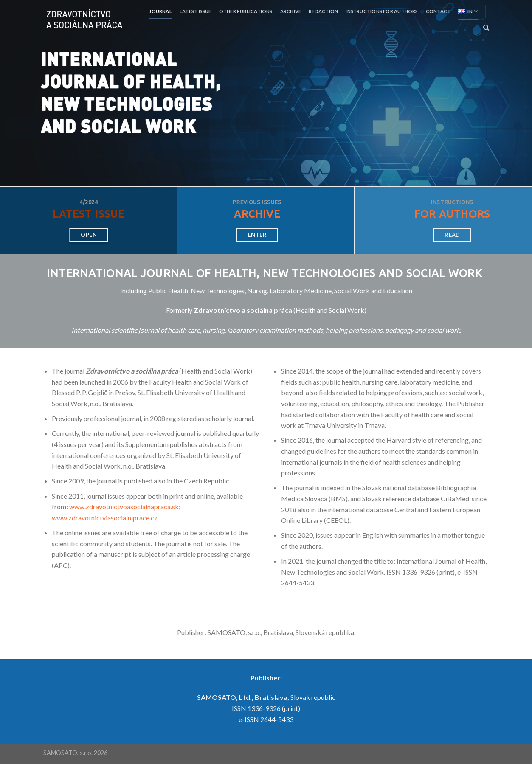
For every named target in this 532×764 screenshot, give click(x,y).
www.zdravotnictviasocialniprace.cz (105, 518)
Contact (438, 11)
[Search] (486, 28)
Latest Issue (196, 11)
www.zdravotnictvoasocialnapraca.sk (124, 507)
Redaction (323, 11)
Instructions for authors (382, 11)
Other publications (246, 11)
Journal (160, 11)
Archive (291, 11)
